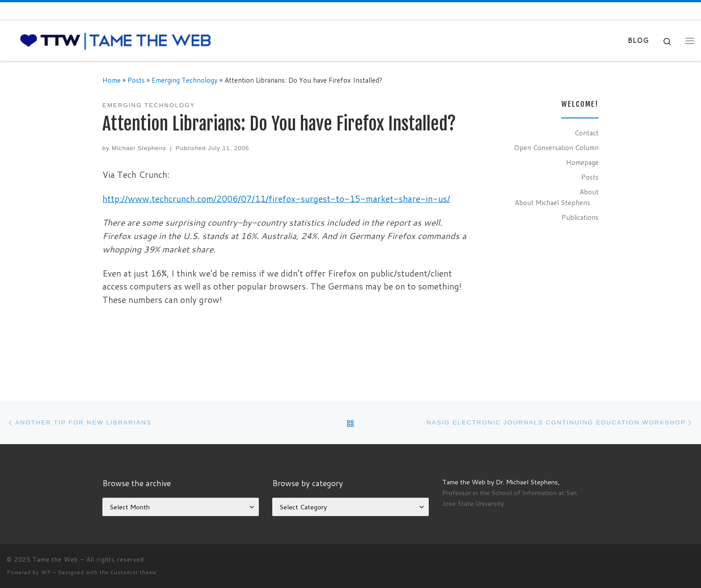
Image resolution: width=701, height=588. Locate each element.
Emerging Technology (185, 80)
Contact (587, 133)
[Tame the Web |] (116, 40)
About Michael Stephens (552, 202)
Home (112, 80)
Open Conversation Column (556, 147)
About (589, 192)
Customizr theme (133, 572)
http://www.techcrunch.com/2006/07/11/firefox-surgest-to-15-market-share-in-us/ (276, 199)
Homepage (582, 162)
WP (46, 572)
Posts (136, 80)
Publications (580, 217)
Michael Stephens (139, 148)
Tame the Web (55, 559)
